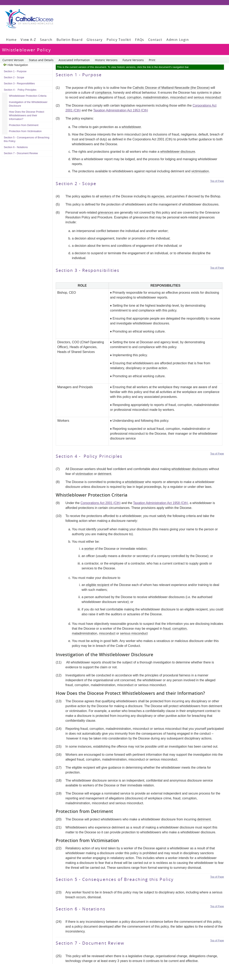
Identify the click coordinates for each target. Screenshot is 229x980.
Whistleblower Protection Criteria (28, 96)
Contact (155, 40)
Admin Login (178, 40)
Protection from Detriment (24, 125)
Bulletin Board (70, 40)
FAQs (140, 40)
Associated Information (74, 60)
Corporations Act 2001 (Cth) (101, 503)
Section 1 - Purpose (16, 71)
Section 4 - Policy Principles (20, 90)
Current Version (13, 60)
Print (152, 60)
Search (46, 40)
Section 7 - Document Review (21, 153)
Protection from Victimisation (25, 131)
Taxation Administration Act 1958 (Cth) (160, 503)
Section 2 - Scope (14, 77)
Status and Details (41, 60)
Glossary (95, 40)
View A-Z (28, 40)
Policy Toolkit (119, 40)
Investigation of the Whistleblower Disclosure (28, 104)
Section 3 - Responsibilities (19, 83)
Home (11, 40)
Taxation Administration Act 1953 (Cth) (121, 110)
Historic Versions (106, 60)
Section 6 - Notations (16, 147)
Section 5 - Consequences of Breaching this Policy (27, 139)
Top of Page (217, 181)
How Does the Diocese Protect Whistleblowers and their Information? (26, 115)
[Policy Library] (29, 19)
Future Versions (133, 60)
